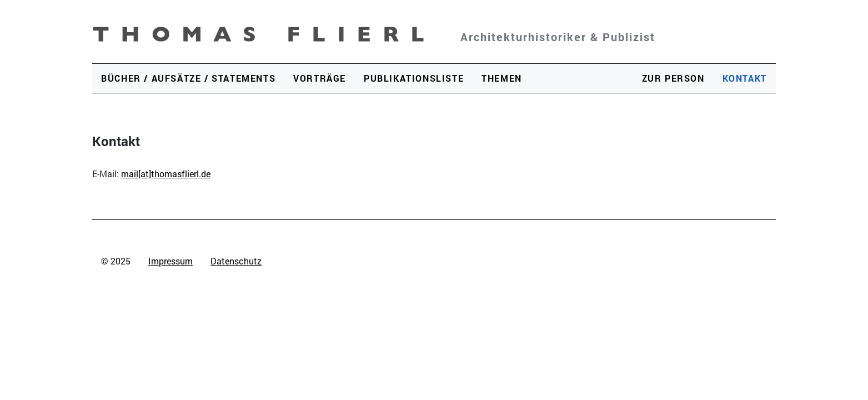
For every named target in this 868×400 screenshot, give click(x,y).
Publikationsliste (414, 78)
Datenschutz (236, 261)
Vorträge (320, 78)
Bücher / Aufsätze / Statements (188, 78)
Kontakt (745, 78)
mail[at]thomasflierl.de (166, 174)
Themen (502, 78)
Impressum (170, 261)
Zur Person (673, 78)
